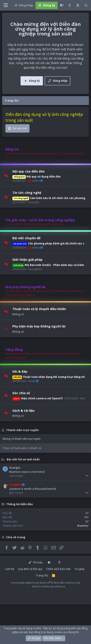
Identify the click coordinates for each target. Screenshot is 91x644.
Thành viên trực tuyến (22, 430)
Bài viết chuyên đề (26, 238)
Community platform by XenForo (46, 583)
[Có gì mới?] (78, 5)
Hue (83, 398)
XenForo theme (41, 586)
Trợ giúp (79, 569)
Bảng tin (12, 149)
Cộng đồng (14, 349)
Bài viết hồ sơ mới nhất (23, 459)
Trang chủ (42, 575)
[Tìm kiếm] (86, 5)
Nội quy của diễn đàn (28, 171)
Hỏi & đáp (20, 371)
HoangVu (34, 202)
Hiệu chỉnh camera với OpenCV (38, 398)
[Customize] (62, 5)
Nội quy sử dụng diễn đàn (37, 177)
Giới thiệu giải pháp (27, 260)
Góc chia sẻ (21, 393)
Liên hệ (10, 569)
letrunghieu (35, 269)
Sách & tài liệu (23, 410)
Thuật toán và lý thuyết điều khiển (39, 309)
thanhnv (83, 526)
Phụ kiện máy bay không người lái (39, 326)
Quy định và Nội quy (30, 569)
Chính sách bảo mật (58, 569)
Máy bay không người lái (25, 287)
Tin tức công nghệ (27, 193)
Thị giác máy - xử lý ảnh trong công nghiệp (40, 220)
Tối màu (36, 562)
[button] (6, 5)
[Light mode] (70, 5)
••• (87, 476)
